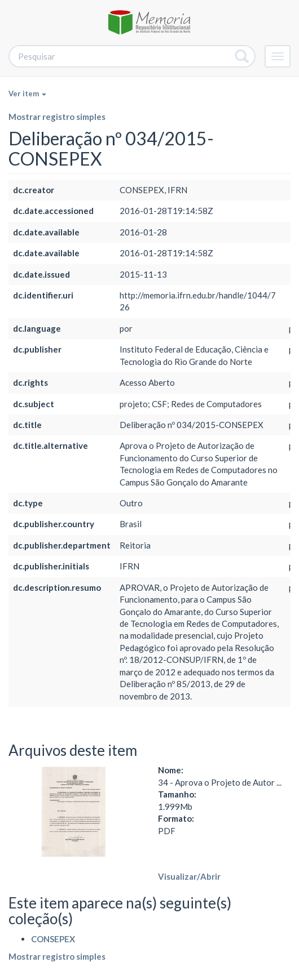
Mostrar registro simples (57, 117)
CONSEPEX (53, 939)
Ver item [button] (27, 93)
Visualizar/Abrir (189, 876)
